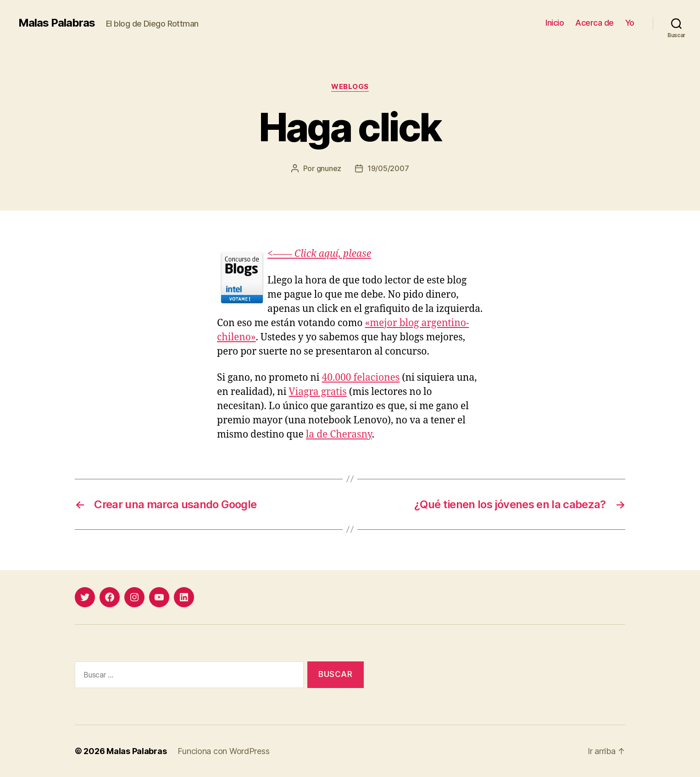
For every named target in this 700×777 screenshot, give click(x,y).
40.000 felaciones (361, 378)
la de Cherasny (339, 435)
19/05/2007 (388, 168)
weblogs (350, 87)
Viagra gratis (318, 392)
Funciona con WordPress (223, 751)
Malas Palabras (57, 23)
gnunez (329, 168)
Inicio (555, 23)
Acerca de (594, 23)
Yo (630, 23)
